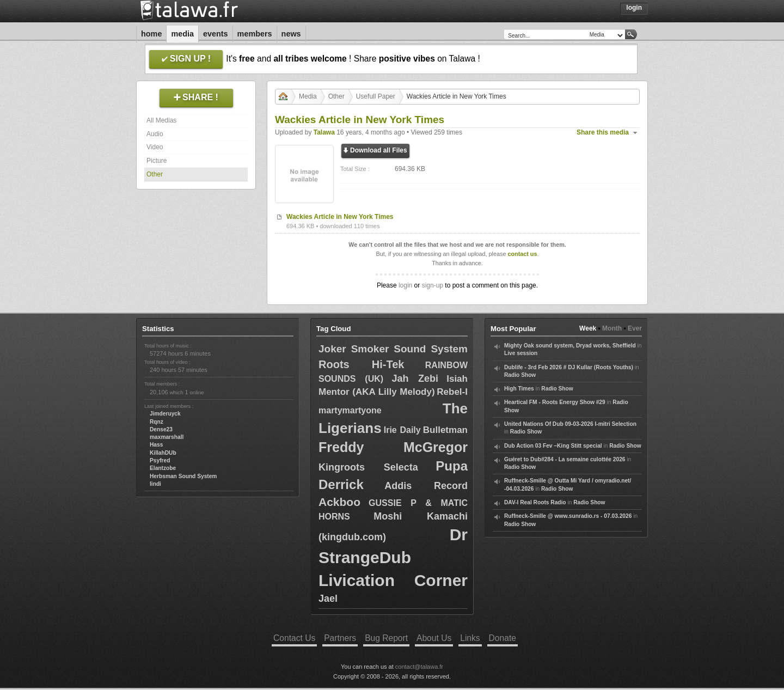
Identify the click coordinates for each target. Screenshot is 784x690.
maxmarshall (167, 437)
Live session (521, 353)
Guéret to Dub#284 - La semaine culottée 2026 (565, 459)
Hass (156, 445)
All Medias (161, 120)
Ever (635, 328)
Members (255, 34)
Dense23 (161, 429)
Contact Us (294, 638)
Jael (328, 599)
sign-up (433, 285)
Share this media (603, 132)
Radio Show (520, 375)
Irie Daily (402, 430)
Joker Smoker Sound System (393, 349)
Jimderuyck (165, 414)
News (291, 34)
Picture (157, 161)
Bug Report (386, 638)
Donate (503, 638)
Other (155, 174)
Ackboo (339, 502)
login (405, 285)
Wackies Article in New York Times (340, 217)
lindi (155, 484)
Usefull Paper (376, 96)
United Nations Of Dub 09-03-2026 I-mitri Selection (570, 424)
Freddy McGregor (393, 447)
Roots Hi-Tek (361, 364)
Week (588, 328)
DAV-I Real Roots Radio (535, 502)
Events (216, 34)
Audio (155, 134)
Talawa (324, 132)
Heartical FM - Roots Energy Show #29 (555, 402)
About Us (434, 638)
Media (182, 34)
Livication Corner (393, 580)
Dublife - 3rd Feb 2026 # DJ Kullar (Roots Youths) (569, 367)
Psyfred (160, 460)
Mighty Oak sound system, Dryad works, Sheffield (570, 346)
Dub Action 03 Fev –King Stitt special (553, 446)
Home (151, 34)
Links (470, 638)
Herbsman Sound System (183, 476)
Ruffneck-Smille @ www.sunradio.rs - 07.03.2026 (568, 516)
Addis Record (426, 486)
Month (612, 328)
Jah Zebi (415, 378)
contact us (522, 254)
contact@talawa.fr (419, 667)
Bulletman (445, 430)
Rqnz (157, 422)
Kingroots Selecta (368, 467)
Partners (340, 638)
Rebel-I (452, 392)
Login (634, 8)
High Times (519, 389)
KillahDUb (163, 453)
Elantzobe (163, 468)
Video (155, 147)
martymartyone (350, 410)
